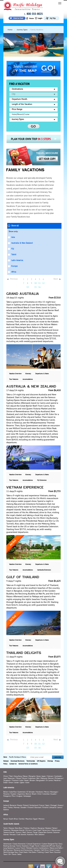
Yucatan (13, 794)
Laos (5, 779)
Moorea (11, 828)
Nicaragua (54, 792)
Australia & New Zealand (22, 243)
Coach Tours (49, 852)
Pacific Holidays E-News (18, 757)
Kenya (6, 819)
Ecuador (53, 794)
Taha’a (54, 828)
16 (39, 287)
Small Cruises (55, 850)
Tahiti (14, 255)
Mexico (47, 792)
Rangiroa (41, 828)
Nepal (26, 781)
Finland (30, 808)
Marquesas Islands (18, 830)
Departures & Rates (42, 374)
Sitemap (50, 761)
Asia (13, 237)
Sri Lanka (49, 781)
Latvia (59, 808)
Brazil (34, 794)
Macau (25, 776)
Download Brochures (18, 761)
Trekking (40, 852)
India (21, 781)
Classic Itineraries (19, 844)
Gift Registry (41, 761)
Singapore (7, 781)
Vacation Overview (15, 374)
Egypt (35, 819)
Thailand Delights (24, 653)
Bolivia (28, 794)
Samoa (29, 833)
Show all (15, 226)
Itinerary (28, 374)
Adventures (7, 844)
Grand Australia (23, 294)
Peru (13, 796)
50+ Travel (12, 855)
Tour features (14, 379)
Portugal (54, 806)
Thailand (15, 781)
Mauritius (29, 819)
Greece (60, 806)
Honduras (39, 792)
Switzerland (34, 806)
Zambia (22, 819)
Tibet (11, 776)
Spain (47, 806)
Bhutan (32, 781)
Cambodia (58, 776)
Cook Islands (21, 835)
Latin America (17, 260)
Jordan (17, 783)
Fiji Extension (42, 480)
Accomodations (28, 379)
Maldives (57, 781)
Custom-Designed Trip (50, 844)
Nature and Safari (56, 848)
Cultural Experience (34, 844)
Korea (39, 776)
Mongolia (32, 776)
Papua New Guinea (45, 833)
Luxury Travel (20, 848)
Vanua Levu (46, 830)
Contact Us (13, 764)
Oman (11, 783)
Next (56, 279)
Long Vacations (9, 848)
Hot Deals (32, 852)
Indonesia (32, 779)
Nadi (24, 833)
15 (35, 287)
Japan (44, 776)
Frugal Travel (35, 846)
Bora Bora (19, 828)
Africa (14, 272)
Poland (26, 806)
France (42, 806)
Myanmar (11, 779)
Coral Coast (37, 830)
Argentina (21, 794)
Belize (6, 792)
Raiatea (48, 828)
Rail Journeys (8, 850)
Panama (6, 794)
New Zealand (40, 835)
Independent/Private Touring (51, 846)
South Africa (13, 819)
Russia (20, 806)
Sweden (24, 808)
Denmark (38, 808)
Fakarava (7, 830)
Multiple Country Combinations (37, 848)
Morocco (41, 819)
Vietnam (50, 776)
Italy (5, 808)
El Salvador (31, 792)
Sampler (37, 850)
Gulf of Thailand (23, 577)
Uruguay (19, 796)
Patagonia (7, 796)
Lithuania (53, 808)
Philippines (59, 779)
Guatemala (22, 792)
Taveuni (18, 833)
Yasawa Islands (9, 833)
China (6, 776)
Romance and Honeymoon (23, 850)
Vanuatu (13, 835)
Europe (14, 266)
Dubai (5, 783)
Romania (13, 806)
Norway (17, 808)
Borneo (51, 779)
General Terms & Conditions (28, 764)
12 (43, 283)
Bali (38, 779)
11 (39, 283)
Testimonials (31, 761)
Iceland (6, 806)
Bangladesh (41, 781)
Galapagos (27, 796)
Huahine (34, 828)
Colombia (46, 794)
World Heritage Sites (11, 852)
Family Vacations (22, 846)
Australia (30, 835)
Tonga (35, 833)
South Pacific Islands (11, 824)
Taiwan (19, 779)
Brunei (25, 779)
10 (35, 283)
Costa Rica (13, 792)
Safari (19, 855)
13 (28, 287)
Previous (14, 279)
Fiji (13, 249)
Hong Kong (18, 776)
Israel (27, 783)
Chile (39, 794)
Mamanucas (56, 830)
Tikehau (26, 828)
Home (10, 30)
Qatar (22, 783)
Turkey (10, 808)
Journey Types (22, 30)
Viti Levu (28, 830)
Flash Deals (23, 852)
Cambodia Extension (44, 570)
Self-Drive (45, 850)
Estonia (6, 810)
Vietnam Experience (25, 488)
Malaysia (44, 779)
